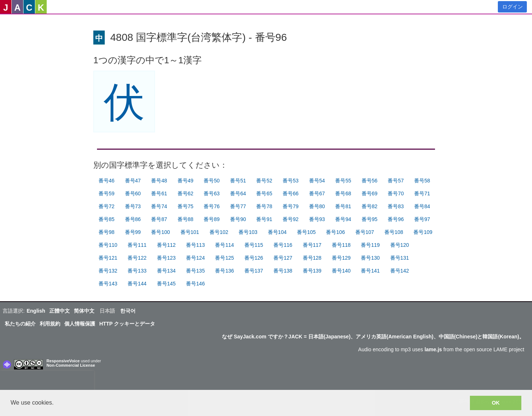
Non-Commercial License (71, 365)
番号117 (312, 245)
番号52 (264, 181)
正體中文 (60, 311)
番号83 (396, 206)
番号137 (254, 271)
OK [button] (496, 403)
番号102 (219, 232)
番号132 (108, 271)
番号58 (422, 181)
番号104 (277, 232)
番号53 (291, 181)
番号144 (137, 284)
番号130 (370, 258)
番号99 (133, 232)
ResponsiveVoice (63, 361)
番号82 (370, 206)
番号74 (159, 206)
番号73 (133, 206)
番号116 (283, 245)
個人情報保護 (80, 324)
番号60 (133, 193)
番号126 (254, 258)
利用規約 (50, 324)
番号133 (137, 271)
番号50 (212, 181)
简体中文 (84, 311)
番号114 (224, 245)
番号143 (108, 284)
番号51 (238, 181)
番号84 (422, 206)
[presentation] (47, 382)
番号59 (107, 193)
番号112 (166, 245)
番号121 (108, 258)
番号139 (312, 271)
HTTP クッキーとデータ (127, 324)
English (36, 311)
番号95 (370, 219)
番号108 (394, 232)
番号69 (370, 193)
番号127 (283, 258)
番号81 (343, 206)
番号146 (195, 284)
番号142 (400, 271)
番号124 (195, 258)
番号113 (195, 245)
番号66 (291, 193)
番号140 (341, 271)
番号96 (396, 219)
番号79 (291, 206)
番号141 (370, 271)
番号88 (186, 219)
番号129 (341, 258)
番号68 (343, 193)
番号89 (212, 219)
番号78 (264, 206)
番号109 (423, 232)
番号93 (317, 219)
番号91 (264, 219)
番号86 (133, 219)
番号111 (137, 245)
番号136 (224, 271)
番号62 (186, 193)
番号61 (159, 193)
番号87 (159, 219)
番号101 (190, 232)
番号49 (186, 181)
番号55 (343, 181)
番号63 (212, 193)
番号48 (159, 181)
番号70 (396, 193)
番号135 (195, 271)
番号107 (365, 232)
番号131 (400, 258)
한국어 (128, 311)
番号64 (238, 193)
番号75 (186, 206)
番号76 (212, 206)
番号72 (107, 206)
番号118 (341, 245)
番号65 (264, 193)
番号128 (312, 258)
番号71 (422, 193)
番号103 (248, 232)
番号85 (107, 219)
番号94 (343, 219)
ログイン (513, 7)
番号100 (160, 232)
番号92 (291, 219)
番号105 (306, 232)
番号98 (107, 232)
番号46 (107, 181)
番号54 (317, 181)
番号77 (238, 206)
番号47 (133, 181)
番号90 (238, 219)
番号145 (166, 284)
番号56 (370, 181)
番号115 (254, 245)
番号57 (396, 181)
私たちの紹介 (20, 324)
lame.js (433, 349)
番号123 (166, 258)
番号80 (317, 206)
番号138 (283, 271)
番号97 (422, 219)
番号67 (317, 193)
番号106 (335, 232)
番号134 (166, 271)
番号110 (108, 245)
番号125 (224, 258)
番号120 (400, 245)
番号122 (137, 258)
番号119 (370, 245)
